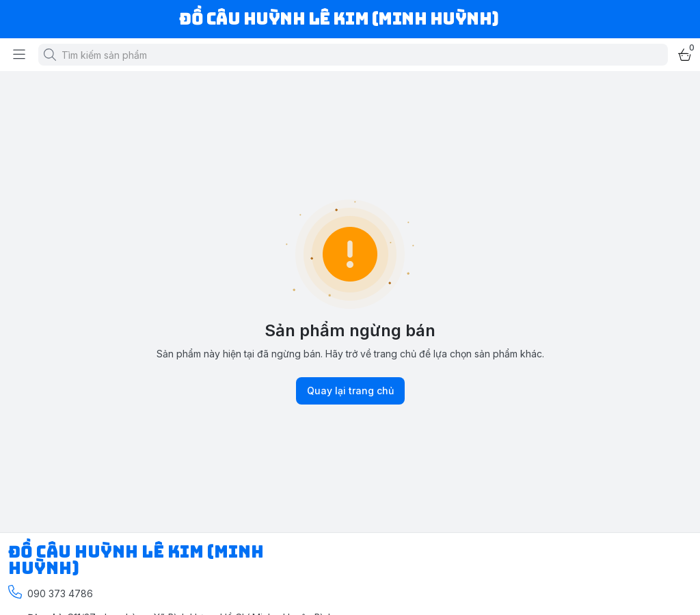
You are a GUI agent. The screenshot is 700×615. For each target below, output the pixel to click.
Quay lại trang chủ (350, 391)
